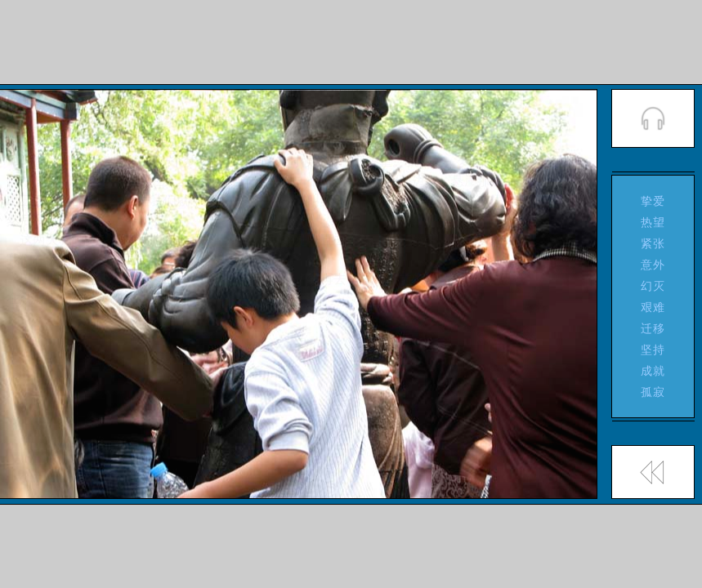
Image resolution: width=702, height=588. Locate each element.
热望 (653, 222)
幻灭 (653, 286)
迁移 (653, 328)
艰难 (653, 307)
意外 (653, 265)
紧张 (653, 243)
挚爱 (653, 201)
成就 (653, 371)
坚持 (653, 350)
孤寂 (653, 392)
